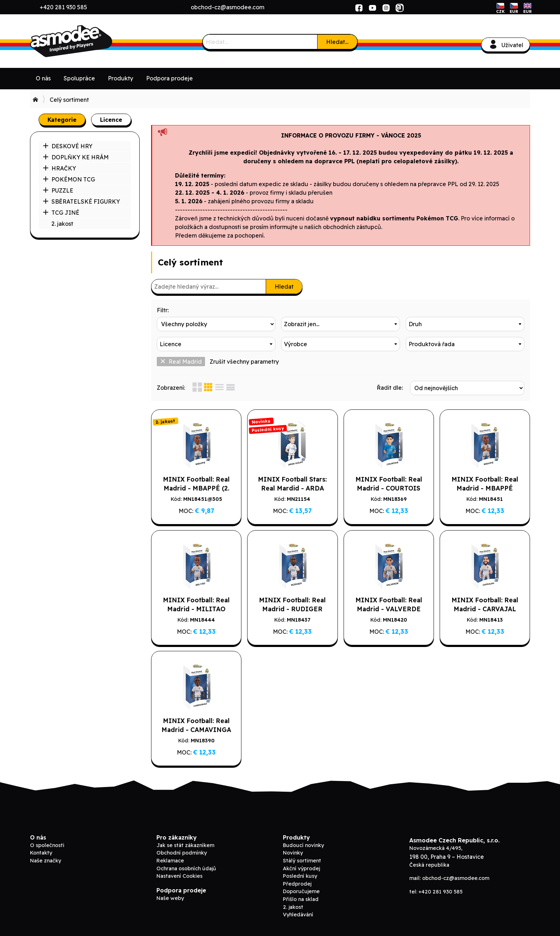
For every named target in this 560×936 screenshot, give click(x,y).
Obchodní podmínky (182, 853)
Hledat (284, 287)
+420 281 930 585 (63, 7)
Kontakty (41, 853)
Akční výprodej (301, 868)
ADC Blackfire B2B (84, 41)
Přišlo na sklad (301, 899)
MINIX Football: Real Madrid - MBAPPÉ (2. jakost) (196, 488)
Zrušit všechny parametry (244, 362)
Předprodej (297, 884)
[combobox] (340, 324)
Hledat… (337, 42)
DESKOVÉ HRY (68, 146)
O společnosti (47, 845)
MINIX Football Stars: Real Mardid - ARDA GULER (292, 488)
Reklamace (170, 861)
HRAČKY (59, 168)
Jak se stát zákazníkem (185, 845)
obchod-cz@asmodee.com (227, 7)
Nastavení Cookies (179, 876)
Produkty (121, 78)
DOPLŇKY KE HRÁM (76, 157)
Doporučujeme (301, 891)
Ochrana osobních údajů (186, 868)
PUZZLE (58, 190)
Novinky (293, 853)
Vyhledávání (298, 915)
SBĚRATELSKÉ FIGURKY (81, 201)
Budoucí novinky (303, 845)
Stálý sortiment (302, 861)
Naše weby (170, 898)
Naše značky (46, 861)
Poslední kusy (300, 876)
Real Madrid (181, 362)
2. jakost (62, 224)
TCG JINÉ (61, 213)
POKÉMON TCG (69, 179)
